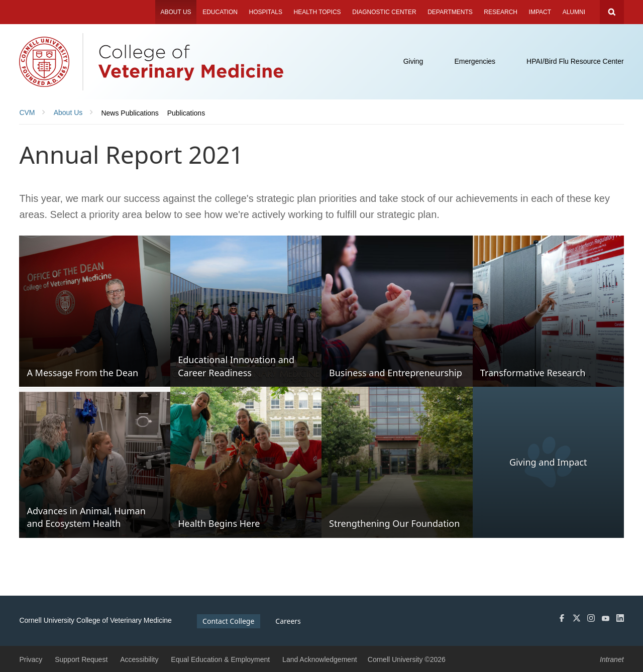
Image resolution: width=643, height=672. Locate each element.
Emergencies (475, 61)
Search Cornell (612, 12)
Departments (450, 12)
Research (501, 12)
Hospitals (266, 12)
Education (220, 12)
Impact (540, 12)
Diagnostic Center (384, 12)
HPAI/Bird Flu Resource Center (575, 61)
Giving (413, 61)
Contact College (228, 621)
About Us (176, 12)
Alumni (574, 12)
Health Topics (317, 12)
